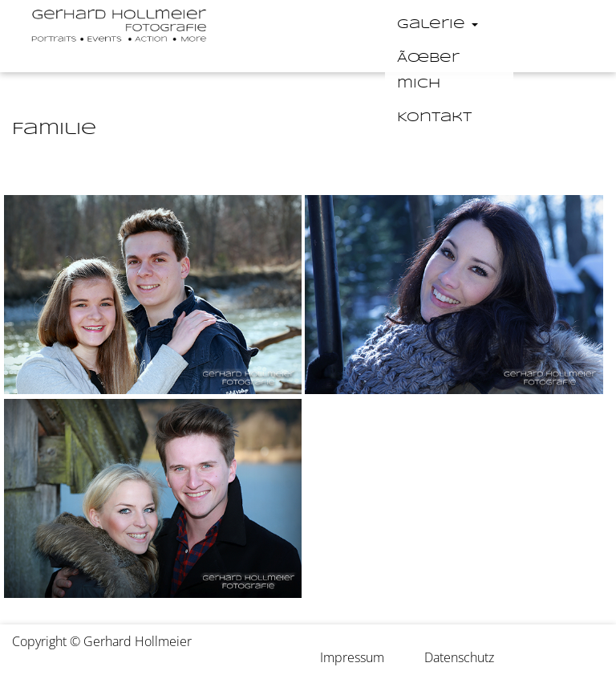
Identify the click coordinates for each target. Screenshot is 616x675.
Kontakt (434, 118)
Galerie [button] (438, 24)
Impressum (352, 657)
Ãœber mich (428, 71)
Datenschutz (459, 657)
